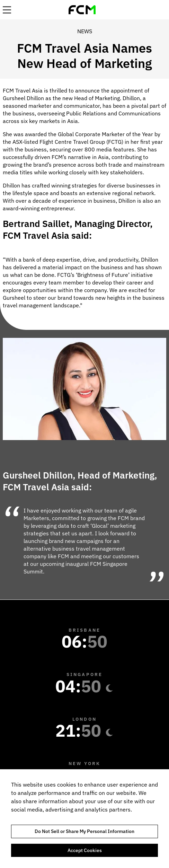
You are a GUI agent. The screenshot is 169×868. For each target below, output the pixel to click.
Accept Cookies (85, 850)
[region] (84, 819)
